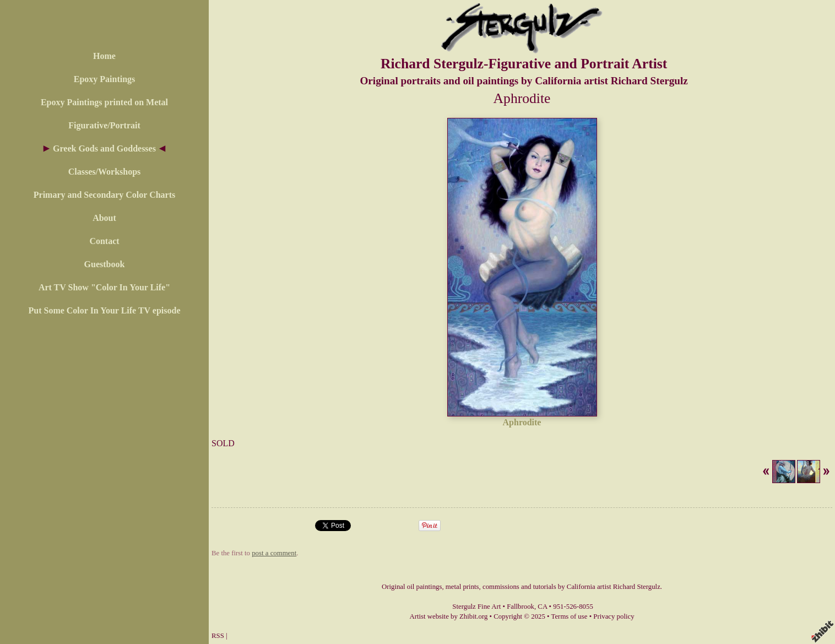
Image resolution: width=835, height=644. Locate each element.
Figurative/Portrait (104, 125)
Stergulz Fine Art (476, 607)
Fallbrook (520, 607)
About (104, 218)
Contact (104, 241)
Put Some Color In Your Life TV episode (104, 310)
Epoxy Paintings (105, 79)
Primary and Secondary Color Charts (104, 195)
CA (542, 607)
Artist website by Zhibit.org (448, 616)
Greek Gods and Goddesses (104, 148)
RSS (218, 636)
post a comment (274, 553)
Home (104, 56)
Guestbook (105, 264)
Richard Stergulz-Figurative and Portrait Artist (524, 64)
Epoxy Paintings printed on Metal (104, 102)
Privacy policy (614, 616)
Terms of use (570, 616)
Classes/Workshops (105, 172)
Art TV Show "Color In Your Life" (104, 287)
